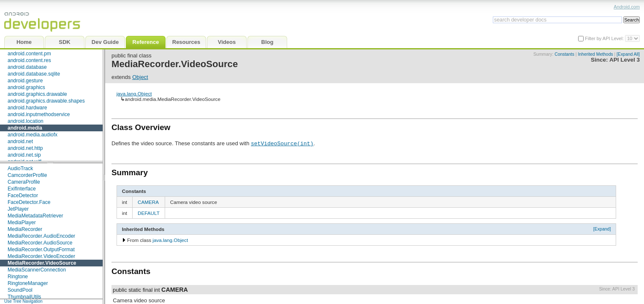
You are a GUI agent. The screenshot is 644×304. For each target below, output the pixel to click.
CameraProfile (24, 182)
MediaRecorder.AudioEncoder (41, 236)
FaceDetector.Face (29, 202)
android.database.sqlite (34, 74)
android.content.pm (29, 54)
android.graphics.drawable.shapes (46, 101)
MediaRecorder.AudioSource (40, 243)
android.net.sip (24, 155)
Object (140, 77)
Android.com (627, 7)
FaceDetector (23, 195)
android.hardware (27, 108)
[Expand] (602, 229)
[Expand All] (628, 54)
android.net (20, 141)
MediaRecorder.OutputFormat (41, 250)
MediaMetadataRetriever (35, 216)
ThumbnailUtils (24, 297)
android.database (27, 67)
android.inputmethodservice (39, 114)
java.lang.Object (134, 94)
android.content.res (29, 60)
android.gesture (25, 81)
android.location (26, 121)
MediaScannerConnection (37, 270)
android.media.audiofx (33, 135)
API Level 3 (625, 60)
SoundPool (20, 290)
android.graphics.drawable (37, 94)
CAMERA (148, 202)
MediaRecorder (25, 229)
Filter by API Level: (605, 38)
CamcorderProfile (27, 175)
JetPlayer (18, 209)
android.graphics (26, 87)
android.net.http (25, 148)
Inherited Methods (595, 54)
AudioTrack (20, 168)
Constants (564, 54)
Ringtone (18, 277)
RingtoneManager (28, 283)
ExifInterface (22, 189)
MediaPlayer (22, 223)
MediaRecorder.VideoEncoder (41, 256)
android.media (25, 128)
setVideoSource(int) (282, 143)
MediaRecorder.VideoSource (42, 263)
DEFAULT (149, 213)
